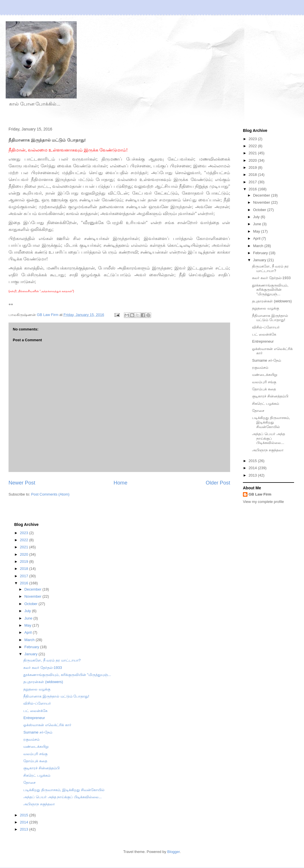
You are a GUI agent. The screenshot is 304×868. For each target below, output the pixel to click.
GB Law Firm (260, 494)
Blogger (174, 852)
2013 (253, 475)
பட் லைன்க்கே (264, 334)
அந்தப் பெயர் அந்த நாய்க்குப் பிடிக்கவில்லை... (268, 438)
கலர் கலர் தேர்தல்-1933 (271, 278)
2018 (253, 175)
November (262, 202)
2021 (253, 153)
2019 (253, 168)
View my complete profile (263, 502)
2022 (253, 146)
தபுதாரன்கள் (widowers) (272, 301)
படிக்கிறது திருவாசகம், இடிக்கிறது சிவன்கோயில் (271, 422)
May (257, 231)
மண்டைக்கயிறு (265, 375)
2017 (253, 182)
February (261, 253)
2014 (253, 468)
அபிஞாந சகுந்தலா (268, 450)
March (259, 246)
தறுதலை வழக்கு (266, 308)
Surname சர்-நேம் (266, 360)
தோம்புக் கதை (264, 389)
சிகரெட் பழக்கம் (266, 404)
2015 (253, 461)
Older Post (218, 483)
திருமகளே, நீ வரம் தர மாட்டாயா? (270, 268)
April (257, 238)
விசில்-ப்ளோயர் (266, 327)
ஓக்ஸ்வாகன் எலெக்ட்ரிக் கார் (47, 725)
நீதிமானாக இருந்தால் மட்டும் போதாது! (270, 318)
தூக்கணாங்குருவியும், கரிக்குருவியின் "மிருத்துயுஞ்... (270, 290)
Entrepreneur (263, 341)
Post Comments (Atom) (50, 494)
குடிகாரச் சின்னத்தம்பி (270, 396)
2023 (253, 139)
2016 (253, 189)
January (260, 260)
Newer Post (22, 483)
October (260, 210)
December (262, 195)
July (257, 217)
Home (121, 483)
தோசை (258, 411)
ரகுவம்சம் (260, 367)
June (258, 224)
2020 (253, 160)
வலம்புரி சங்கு (264, 382)
